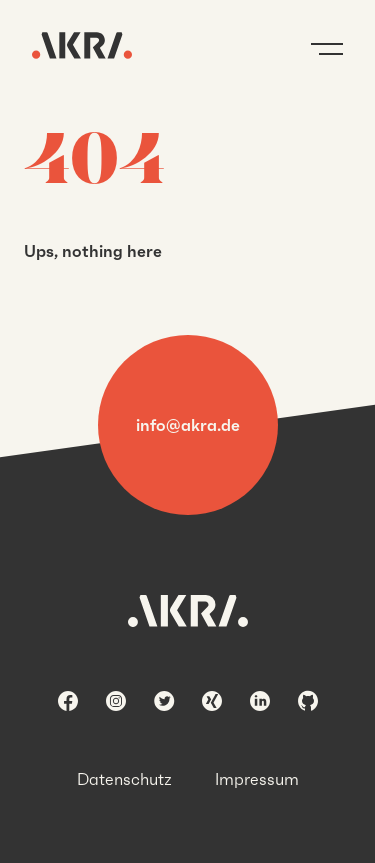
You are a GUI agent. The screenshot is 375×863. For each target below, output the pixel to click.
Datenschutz (124, 779)
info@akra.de (188, 425)
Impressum (257, 779)
